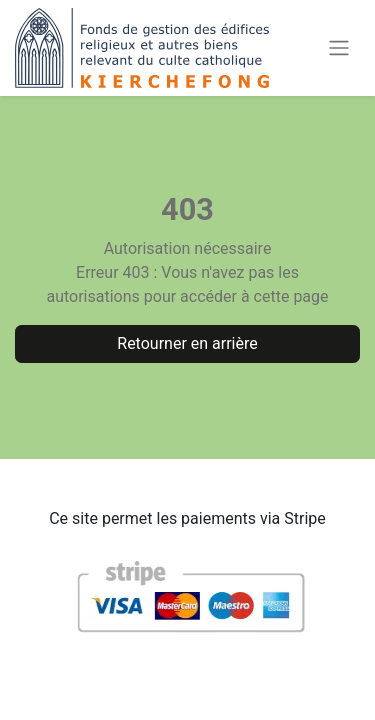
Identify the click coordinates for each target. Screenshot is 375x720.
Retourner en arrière (187, 343)
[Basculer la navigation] (339, 48)
